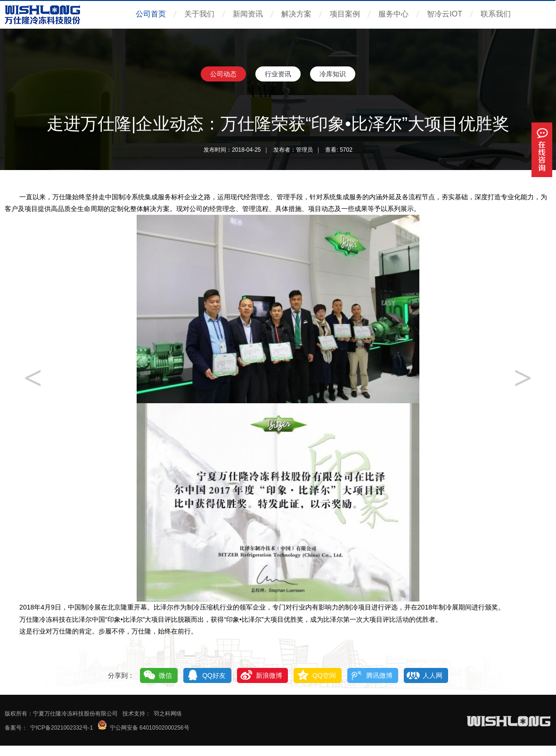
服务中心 (393, 14)
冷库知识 (333, 74)
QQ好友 (214, 675)
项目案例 (345, 14)
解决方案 (296, 14)
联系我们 (496, 14)
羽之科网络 (168, 714)
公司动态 (223, 74)
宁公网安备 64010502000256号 (150, 728)
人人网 (433, 675)
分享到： (121, 675)
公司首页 (151, 14)
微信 (165, 675)
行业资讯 (278, 74)
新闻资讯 (248, 14)
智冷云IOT (445, 14)
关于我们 (199, 14)
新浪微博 (269, 675)
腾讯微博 (379, 675)
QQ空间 (324, 675)
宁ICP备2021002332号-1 (61, 728)
